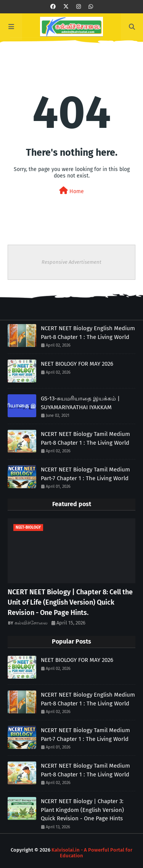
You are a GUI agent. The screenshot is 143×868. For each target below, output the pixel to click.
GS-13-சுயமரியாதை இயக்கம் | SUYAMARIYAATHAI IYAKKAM (80, 403)
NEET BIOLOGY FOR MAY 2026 (77, 364)
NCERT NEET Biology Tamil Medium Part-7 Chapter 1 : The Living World (85, 474)
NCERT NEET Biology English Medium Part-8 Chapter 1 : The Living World (88, 333)
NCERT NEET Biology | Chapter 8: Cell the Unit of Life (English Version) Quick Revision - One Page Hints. (70, 602)
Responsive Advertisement (71, 262)
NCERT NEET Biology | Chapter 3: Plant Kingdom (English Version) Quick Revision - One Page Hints (82, 810)
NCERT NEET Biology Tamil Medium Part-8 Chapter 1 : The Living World (85, 438)
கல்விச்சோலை (31, 623)
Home (71, 191)
